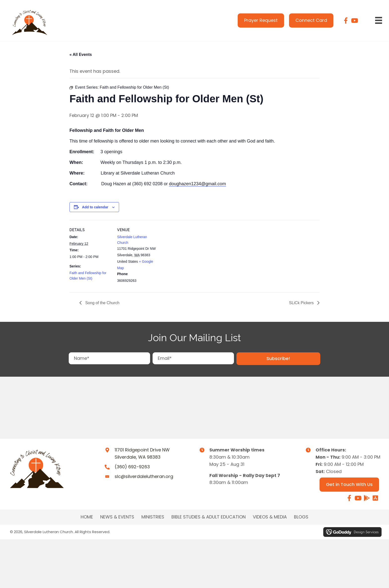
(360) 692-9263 (132, 467)
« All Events (81, 55)
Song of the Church (102, 303)
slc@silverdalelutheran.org (144, 476)
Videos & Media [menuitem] (270, 517)
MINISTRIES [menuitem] (153, 517)
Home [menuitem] (87, 517)
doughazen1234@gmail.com (197, 184)
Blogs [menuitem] (301, 517)
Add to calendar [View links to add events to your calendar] (95, 207)
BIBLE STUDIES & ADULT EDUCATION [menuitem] (209, 517)
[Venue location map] (191, 254)
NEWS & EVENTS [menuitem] (117, 517)
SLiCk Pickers (302, 303)
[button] (278, 359)
